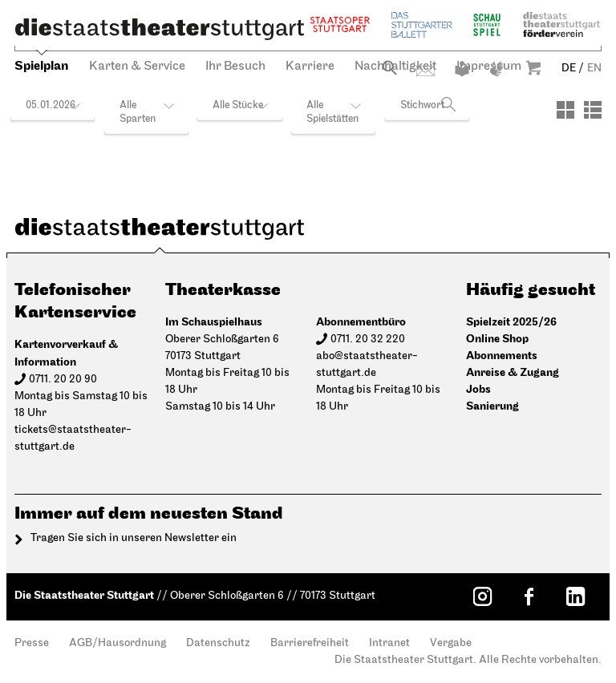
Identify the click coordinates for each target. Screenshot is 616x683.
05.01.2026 (51, 105)
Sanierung (492, 406)
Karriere (310, 67)
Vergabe (451, 643)
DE (569, 69)
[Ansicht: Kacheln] (565, 110)
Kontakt (426, 71)
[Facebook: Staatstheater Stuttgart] (529, 596)
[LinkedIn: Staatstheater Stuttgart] (575, 596)
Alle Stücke (238, 105)
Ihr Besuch (235, 67)
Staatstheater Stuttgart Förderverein (561, 24)
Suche (389, 68)
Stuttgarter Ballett (422, 24)
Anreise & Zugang (513, 372)
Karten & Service (137, 67)
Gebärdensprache (496, 69)
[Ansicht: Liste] (593, 110)
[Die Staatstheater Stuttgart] (160, 29)
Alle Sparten (138, 112)
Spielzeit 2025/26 (511, 322)
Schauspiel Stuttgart (487, 24)
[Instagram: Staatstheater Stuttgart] (482, 596)
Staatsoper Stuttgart (340, 24)
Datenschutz (218, 643)
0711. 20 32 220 (368, 339)
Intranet (389, 643)
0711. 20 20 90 (63, 380)
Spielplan (42, 66)
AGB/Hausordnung (118, 643)
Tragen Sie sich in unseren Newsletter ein (134, 538)
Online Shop (497, 339)
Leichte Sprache (462, 69)
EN (594, 69)
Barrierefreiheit (310, 643)
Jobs (478, 389)
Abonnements (502, 356)
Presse (32, 643)
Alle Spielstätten (332, 112)
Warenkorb (533, 68)
